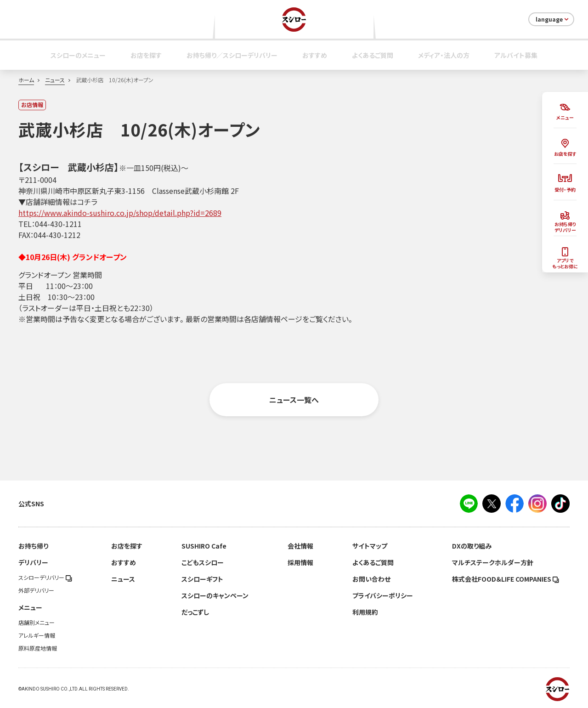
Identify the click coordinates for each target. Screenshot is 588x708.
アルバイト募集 (516, 55)
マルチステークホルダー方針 (493, 562)
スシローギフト (202, 579)
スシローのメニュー (78, 55)
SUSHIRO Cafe (204, 546)
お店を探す (146, 55)
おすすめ (315, 55)
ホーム (26, 80)
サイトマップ (370, 546)
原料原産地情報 (38, 648)
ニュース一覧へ (294, 400)
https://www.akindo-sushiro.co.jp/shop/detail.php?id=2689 (120, 213)
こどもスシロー (203, 562)
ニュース (55, 80)
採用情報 (300, 562)
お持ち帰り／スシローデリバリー (232, 55)
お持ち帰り (33, 546)
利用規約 (365, 612)
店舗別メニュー (37, 623)
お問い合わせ (371, 579)
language (553, 19)
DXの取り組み (472, 546)
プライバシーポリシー (383, 595)
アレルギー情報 (37, 635)
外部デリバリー (36, 590)
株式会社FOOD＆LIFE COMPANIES (506, 579)
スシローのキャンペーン (215, 595)
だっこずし (195, 612)
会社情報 (300, 546)
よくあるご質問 (373, 55)
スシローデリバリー (45, 578)
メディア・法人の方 (444, 55)
